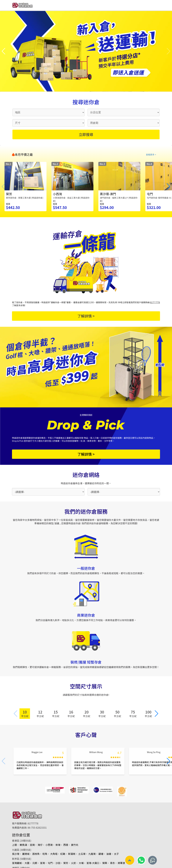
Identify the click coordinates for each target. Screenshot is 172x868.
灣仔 (40, 845)
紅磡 (63, 854)
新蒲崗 (72, 854)
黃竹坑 (75, 845)
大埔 (81, 863)
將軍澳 (121, 863)
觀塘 (101, 854)
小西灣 (49, 845)
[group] (25, 187)
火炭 (73, 863)
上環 (14, 845)
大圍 (27, 863)
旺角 (45, 854)
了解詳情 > (86, 316)
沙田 (58, 863)
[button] (4, 51)
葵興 (105, 863)
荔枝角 (36, 854)
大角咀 (54, 854)
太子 (116, 854)
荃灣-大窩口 (93, 863)
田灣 (32, 845)
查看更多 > (151, 155)
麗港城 (26, 854)
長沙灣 (16, 854)
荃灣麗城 (17, 863)
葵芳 (66, 863)
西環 (66, 845)
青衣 (112, 863)
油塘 (109, 854)
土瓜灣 (82, 854)
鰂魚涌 (23, 845)
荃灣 (42, 863)
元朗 (35, 863)
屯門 (50, 863)
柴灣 (58, 845)
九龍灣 (92, 854)
